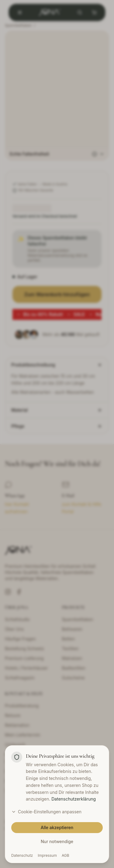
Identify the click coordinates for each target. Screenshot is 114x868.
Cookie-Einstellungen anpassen (46, 812)
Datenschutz (22, 855)
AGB (66, 855)
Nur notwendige (57, 841)
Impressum (47, 855)
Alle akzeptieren (57, 827)
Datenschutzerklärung (74, 799)
